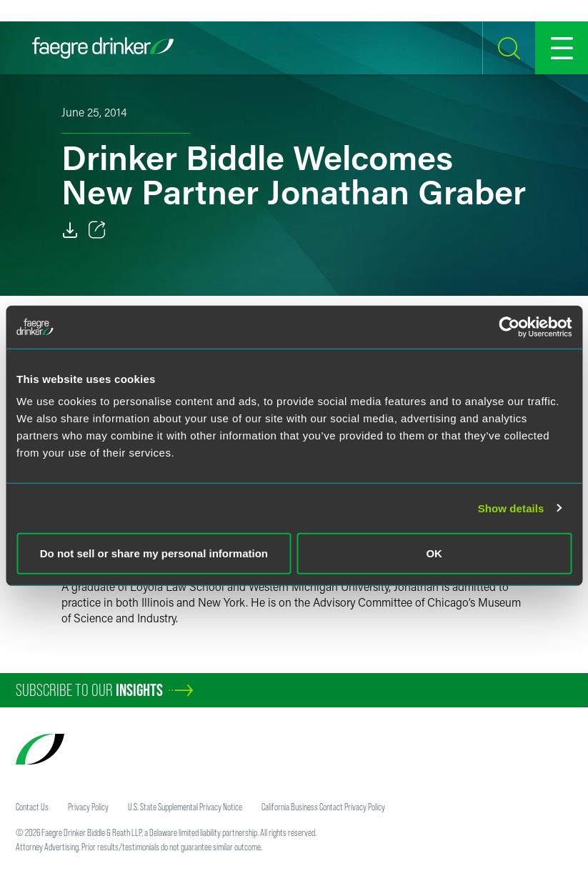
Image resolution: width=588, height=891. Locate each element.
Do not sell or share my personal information (154, 553)
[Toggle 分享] (97, 230)
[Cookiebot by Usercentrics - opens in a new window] (509, 327)
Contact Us (32, 807)
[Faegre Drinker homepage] (103, 48)
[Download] (70, 230)
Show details (511, 508)
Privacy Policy (88, 807)
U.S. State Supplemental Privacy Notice (185, 807)
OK (434, 553)
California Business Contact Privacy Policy (323, 807)
